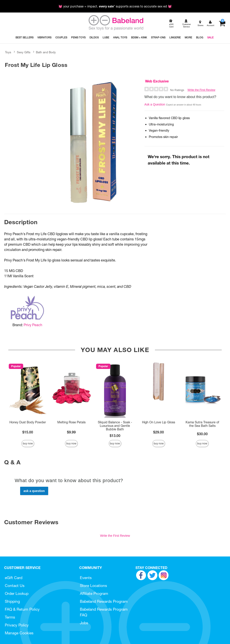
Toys (8, 52)
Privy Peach (33, 325)
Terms (10, 617)
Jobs (84, 623)
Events (86, 578)
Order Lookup (17, 593)
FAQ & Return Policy (22, 609)
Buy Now (28, 443)
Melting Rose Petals (71, 422)
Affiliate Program (94, 593)
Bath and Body (46, 52)
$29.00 (159, 432)
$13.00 (115, 436)
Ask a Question (155, 104)
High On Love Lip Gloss (159, 422)
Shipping (12, 601)
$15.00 (28, 432)
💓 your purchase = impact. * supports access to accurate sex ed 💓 (115, 6)
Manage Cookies (19, 633)
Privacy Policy (17, 625)
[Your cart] (222, 23)
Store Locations (93, 586)
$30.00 (202, 434)
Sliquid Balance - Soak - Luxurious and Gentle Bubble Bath (115, 426)
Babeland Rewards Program (104, 601)
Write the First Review (201, 90)
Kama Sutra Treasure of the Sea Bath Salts (202, 424)
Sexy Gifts (24, 52)
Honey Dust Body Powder (28, 422)
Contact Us (15, 586)
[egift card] (171, 24)
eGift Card (14, 578)
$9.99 (71, 432)
